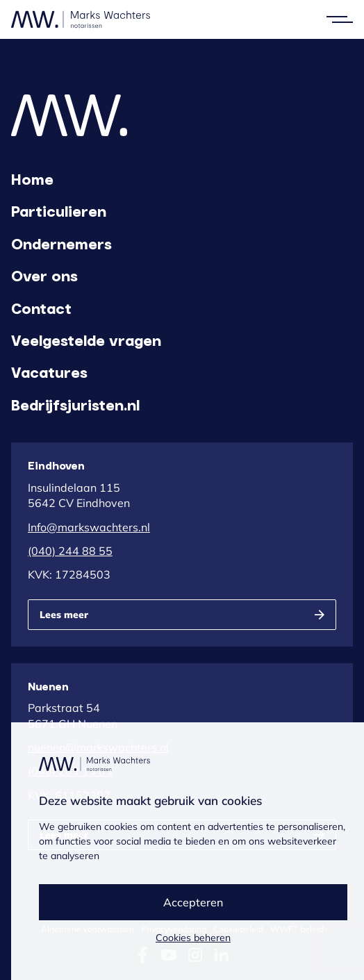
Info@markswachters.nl (89, 527)
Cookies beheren (193, 938)
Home (32, 178)
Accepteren (193, 902)
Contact (41, 308)
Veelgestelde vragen (86, 340)
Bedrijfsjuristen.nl (75, 404)
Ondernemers (61, 243)
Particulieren (59, 210)
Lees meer (64, 615)
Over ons (44, 275)
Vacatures (49, 372)
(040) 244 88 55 (70, 551)
